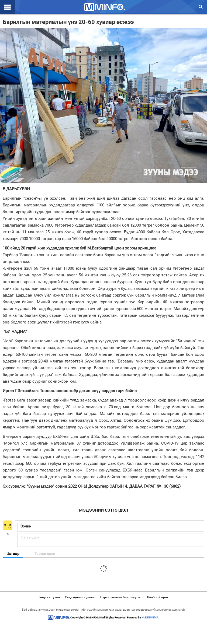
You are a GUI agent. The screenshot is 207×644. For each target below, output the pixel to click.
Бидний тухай (49, 597)
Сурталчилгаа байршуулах (121, 597)
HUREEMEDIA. (150, 617)
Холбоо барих (158, 597)
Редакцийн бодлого (80, 597)
